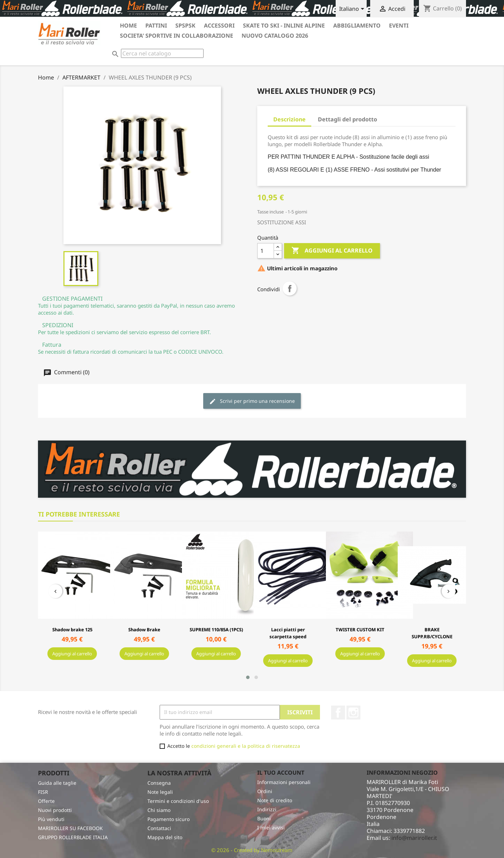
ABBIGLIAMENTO (357, 25)
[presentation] (55, 645)
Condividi (290, 288)
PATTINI (156, 25)
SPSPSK (185, 25)
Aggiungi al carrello (332, 251)
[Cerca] (162, 53)
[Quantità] (266, 251)
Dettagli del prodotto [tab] (348, 119)
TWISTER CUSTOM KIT (360, 630)
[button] (248, 805)
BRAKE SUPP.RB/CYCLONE (432, 633)
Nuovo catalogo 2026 (275, 36)
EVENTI (399, 25)
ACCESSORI (219, 25)
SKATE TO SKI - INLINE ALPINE (284, 25)
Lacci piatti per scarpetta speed (288, 633)
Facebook (338, 841)
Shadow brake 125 (72, 630)
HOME (128, 25)
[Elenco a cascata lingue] (353, 9)
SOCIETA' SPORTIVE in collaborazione (177, 36)
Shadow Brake (144, 630)
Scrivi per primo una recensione (252, 401)
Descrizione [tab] (289, 119)
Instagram (353, 841)
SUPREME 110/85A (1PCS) (216, 630)
